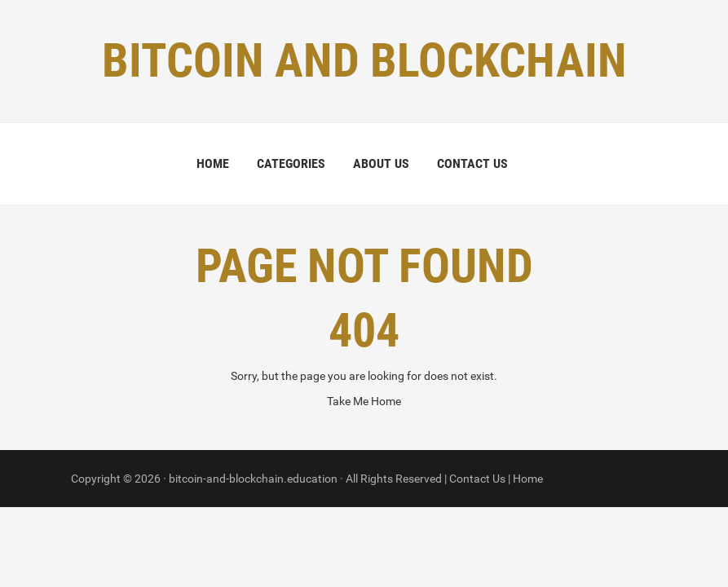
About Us (381, 163)
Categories (291, 163)
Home (213, 163)
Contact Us (472, 163)
